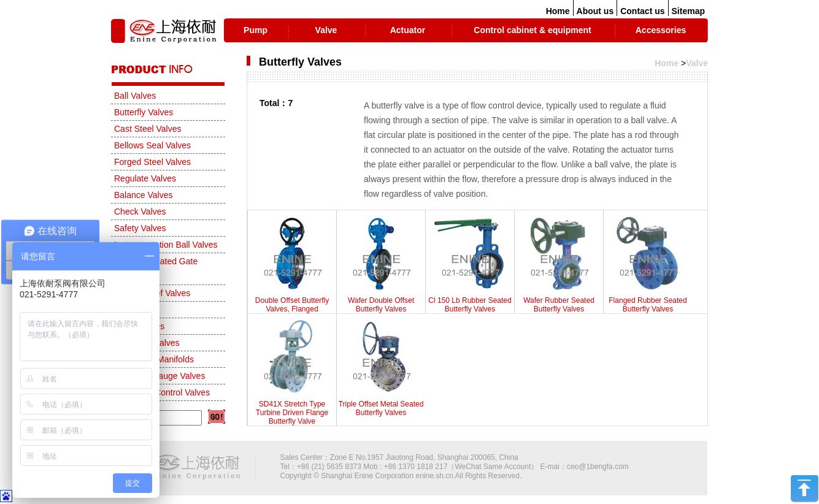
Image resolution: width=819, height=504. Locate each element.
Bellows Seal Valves (152, 145)
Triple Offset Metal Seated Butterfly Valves (381, 368)
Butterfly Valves (144, 112)
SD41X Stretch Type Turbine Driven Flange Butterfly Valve (292, 373)
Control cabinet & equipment (532, 30)
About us (595, 11)
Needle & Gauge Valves (160, 376)
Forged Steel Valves (152, 162)
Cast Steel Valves (148, 129)
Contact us (642, 11)
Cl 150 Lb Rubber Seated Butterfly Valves (470, 265)
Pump (256, 30)
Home (558, 11)
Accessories (661, 30)
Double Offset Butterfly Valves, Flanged (292, 265)
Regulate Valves (145, 178)
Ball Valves (135, 96)
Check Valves (140, 212)
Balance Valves (143, 195)
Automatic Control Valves (162, 392)
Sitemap (688, 11)
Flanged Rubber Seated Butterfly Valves (648, 265)
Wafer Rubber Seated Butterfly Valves (559, 265)
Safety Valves (140, 228)
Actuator (408, 30)
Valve (326, 30)
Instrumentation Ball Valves (166, 245)
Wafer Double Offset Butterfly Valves (381, 265)
